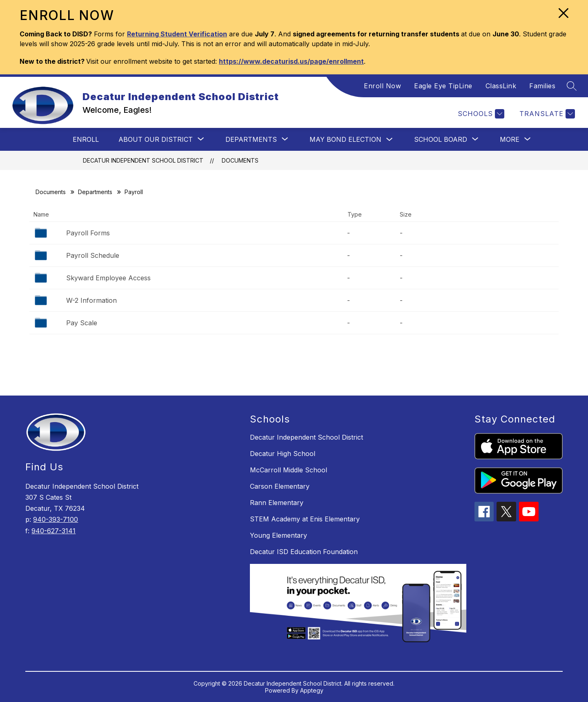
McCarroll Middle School (288, 470)
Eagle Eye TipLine (443, 86)
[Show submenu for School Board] (441, 139)
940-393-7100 (56, 519)
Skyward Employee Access (108, 278)
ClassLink (501, 86)
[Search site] (572, 86)
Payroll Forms (88, 233)
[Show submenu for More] (510, 139)
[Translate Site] (546, 114)
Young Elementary (278, 535)
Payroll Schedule (93, 255)
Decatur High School (283, 454)
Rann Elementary (277, 503)
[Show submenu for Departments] (251, 139)
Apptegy (312, 690)
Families (542, 86)
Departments (95, 192)
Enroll (86, 139)
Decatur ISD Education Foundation (304, 552)
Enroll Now (382, 86)
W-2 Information (91, 300)
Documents (240, 160)
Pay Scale (82, 323)
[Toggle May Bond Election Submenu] (390, 140)
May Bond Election (345, 139)
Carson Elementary (280, 486)
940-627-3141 (53, 531)
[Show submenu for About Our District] (156, 139)
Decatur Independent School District (143, 160)
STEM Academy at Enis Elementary (305, 519)
